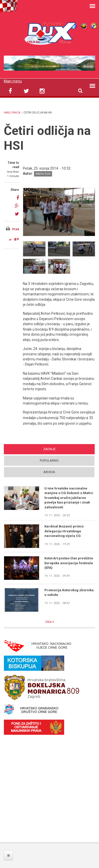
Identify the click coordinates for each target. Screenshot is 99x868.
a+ (16, 239)
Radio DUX (43, 174)
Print (16, 229)
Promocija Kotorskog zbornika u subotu (69, 592)
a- (11, 240)
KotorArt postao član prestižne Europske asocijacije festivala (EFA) (69, 563)
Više (49, 622)
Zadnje (49, 449)
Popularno (49, 461)
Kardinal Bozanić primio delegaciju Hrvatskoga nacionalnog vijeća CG (64, 531)
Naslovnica (12, 113)
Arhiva (49, 472)
